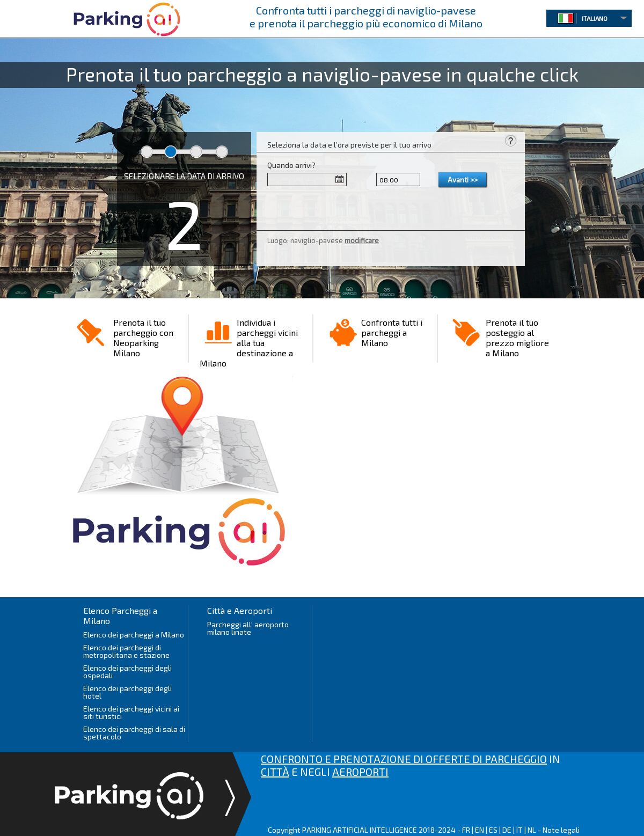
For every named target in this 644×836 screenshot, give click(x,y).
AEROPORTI (360, 772)
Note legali (561, 830)
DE (507, 830)
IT (519, 830)
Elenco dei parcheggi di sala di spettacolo (134, 733)
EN (480, 830)
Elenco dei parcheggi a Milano (134, 635)
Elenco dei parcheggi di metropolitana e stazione (126, 651)
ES (493, 830)
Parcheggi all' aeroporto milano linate (248, 628)
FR (466, 830)
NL (532, 830)
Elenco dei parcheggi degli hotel (127, 692)
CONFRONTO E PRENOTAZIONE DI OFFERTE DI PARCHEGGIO (404, 759)
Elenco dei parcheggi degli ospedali (127, 672)
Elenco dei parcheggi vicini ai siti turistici (131, 712)
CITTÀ (275, 772)
